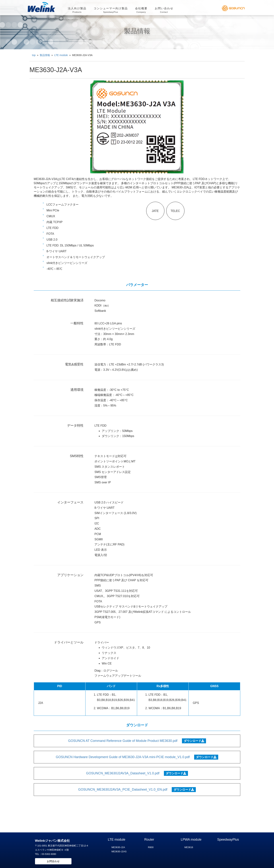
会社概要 (141, 10)
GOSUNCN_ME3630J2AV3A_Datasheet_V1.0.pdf (123, 773)
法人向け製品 (77, 10)
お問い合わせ (164, 10)
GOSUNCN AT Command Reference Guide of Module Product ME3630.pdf (123, 741)
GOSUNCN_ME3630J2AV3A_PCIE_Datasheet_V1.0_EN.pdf (123, 790)
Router (149, 840)
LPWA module (191, 840)
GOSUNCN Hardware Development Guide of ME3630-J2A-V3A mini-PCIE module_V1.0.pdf (123, 757)
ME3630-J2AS (119, 851)
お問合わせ (53, 861)
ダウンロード (194, 741)
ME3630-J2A (118, 847)
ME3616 (189, 847)
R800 (151, 847)
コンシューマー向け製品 (111, 10)
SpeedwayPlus (228, 840)
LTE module (117, 840)
